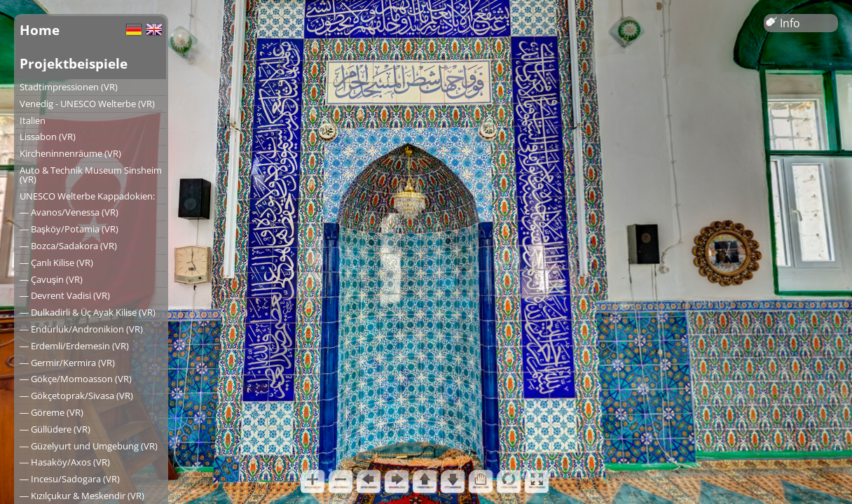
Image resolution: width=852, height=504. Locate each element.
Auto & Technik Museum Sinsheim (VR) (91, 175)
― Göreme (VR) (51, 412)
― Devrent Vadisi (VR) (65, 295)
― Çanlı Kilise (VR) (56, 262)
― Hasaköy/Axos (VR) (65, 462)
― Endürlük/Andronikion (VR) (81, 329)
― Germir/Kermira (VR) (67, 363)
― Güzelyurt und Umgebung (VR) (89, 446)
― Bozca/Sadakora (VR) (68, 246)
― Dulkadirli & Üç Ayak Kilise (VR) (88, 312)
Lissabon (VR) (48, 136)
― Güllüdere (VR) (55, 429)
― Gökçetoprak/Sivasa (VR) (76, 395)
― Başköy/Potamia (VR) (69, 229)
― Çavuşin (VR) (51, 279)
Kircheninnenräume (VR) (70, 153)
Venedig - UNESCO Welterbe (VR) (87, 104)
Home (40, 30)
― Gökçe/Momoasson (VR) (76, 379)
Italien (33, 120)
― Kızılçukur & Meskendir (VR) (82, 496)
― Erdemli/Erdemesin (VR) (74, 346)
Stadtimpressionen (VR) (69, 87)
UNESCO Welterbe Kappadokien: (87, 196)
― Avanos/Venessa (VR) (69, 212)
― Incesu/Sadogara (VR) (70, 479)
